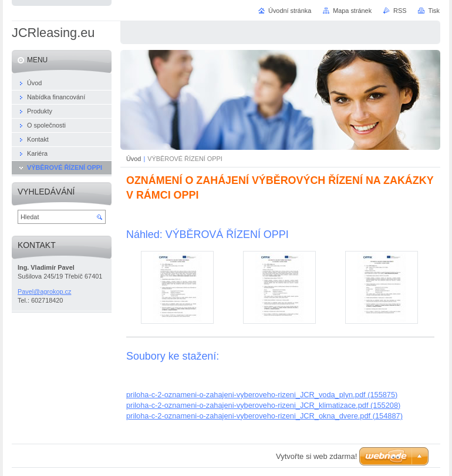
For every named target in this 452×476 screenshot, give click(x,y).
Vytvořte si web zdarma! (316, 456)
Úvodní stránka (290, 11)
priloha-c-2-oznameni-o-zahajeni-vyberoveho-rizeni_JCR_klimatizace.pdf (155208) (263, 405)
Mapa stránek (352, 11)
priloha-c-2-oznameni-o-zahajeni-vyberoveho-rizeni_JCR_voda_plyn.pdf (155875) (262, 395)
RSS (400, 11)
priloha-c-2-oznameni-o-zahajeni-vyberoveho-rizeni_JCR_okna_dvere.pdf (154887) (264, 416)
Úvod (134, 159)
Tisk (434, 11)
